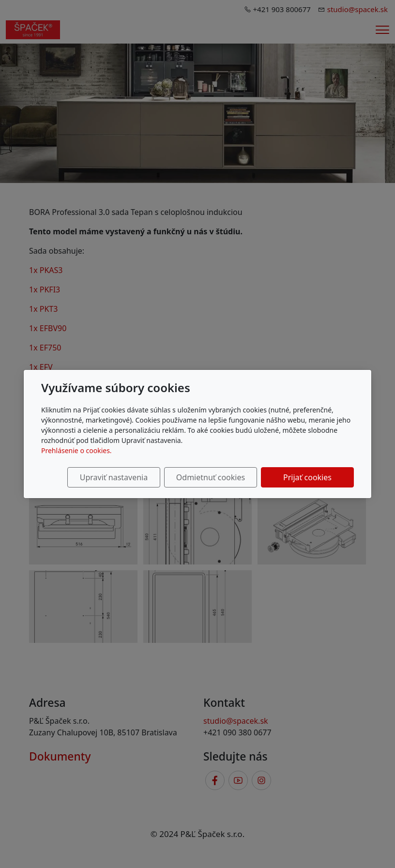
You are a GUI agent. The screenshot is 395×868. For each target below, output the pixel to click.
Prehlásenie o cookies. (76, 450)
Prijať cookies (307, 477)
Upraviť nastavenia (114, 477)
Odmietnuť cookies (211, 477)
